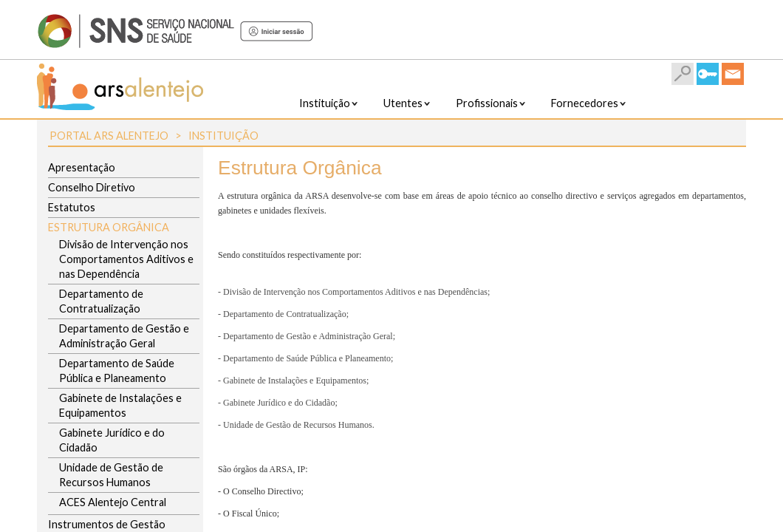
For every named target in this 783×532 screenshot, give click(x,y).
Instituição (223, 136)
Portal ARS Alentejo (109, 136)
